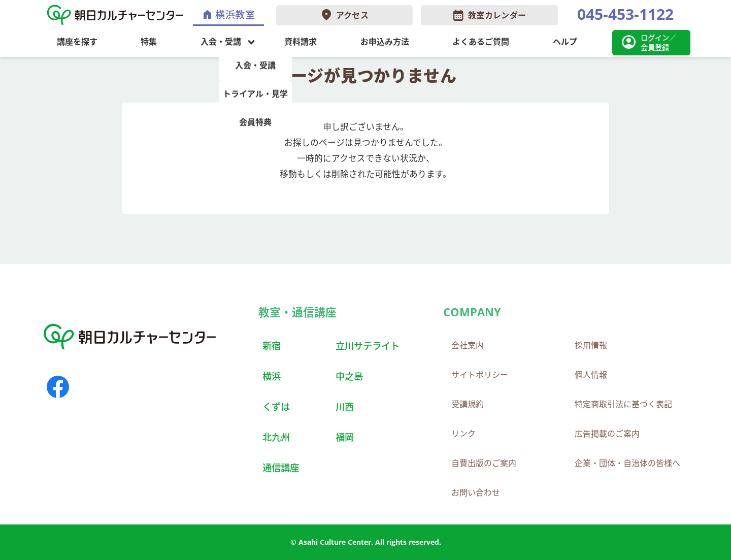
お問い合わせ (476, 492)
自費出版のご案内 (484, 463)
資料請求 (301, 42)
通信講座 (281, 467)
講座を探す (77, 42)
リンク (463, 434)
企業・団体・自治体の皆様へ (627, 463)
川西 (345, 406)
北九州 (276, 437)
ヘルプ (565, 42)
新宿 (272, 345)
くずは (276, 406)
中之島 (349, 376)
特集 (149, 42)
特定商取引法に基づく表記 (623, 404)
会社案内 (468, 345)
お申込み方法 (385, 42)
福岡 (345, 437)
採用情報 (591, 345)
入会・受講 (221, 42)
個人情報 (591, 375)
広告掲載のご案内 (607, 434)
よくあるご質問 (481, 42)
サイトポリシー (480, 375)
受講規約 (468, 404)
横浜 (272, 376)
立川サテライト (368, 345)
